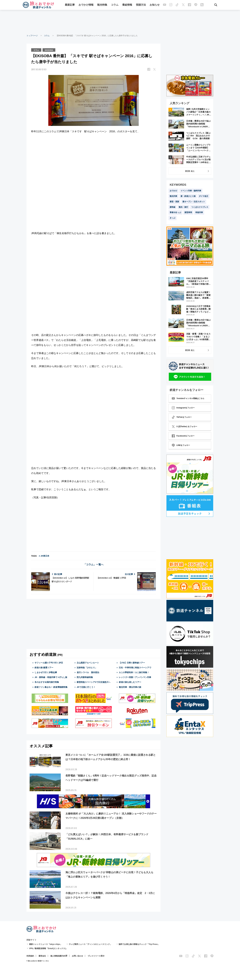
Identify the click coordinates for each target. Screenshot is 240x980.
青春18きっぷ (175, 212)
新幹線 (173, 207)
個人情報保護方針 (58, 956)
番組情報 (127, 5)
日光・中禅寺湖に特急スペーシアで (135, 667)
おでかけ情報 (86, 5)
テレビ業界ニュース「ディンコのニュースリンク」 (90, 944)
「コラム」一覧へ (94, 564)
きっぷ (173, 218)
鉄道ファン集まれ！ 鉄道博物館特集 (51, 687)
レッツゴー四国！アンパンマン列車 (135, 677)
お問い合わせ (77, 956)
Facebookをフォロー (183, 436)
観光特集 (102, 5)
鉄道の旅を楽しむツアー (130, 682)
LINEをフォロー (181, 445)
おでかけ (173, 191)
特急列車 (199, 212)
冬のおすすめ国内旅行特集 (47, 682)
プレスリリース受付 (96, 956)
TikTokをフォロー (182, 417)
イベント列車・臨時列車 (191, 191)
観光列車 (173, 196)
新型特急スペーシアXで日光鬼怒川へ (94, 682)
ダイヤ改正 (204, 196)
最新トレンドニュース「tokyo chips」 (46, 944)
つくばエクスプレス (200, 207)
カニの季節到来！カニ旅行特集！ (134, 672)
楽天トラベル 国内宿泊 (88, 672)
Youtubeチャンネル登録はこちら (188, 398)
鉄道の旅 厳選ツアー (44, 667)
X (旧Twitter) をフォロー (184, 427)
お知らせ (155, 5)
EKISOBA (49, 50)
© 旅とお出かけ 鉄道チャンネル (38, 961)
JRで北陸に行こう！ (86, 687)
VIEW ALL (190, 171)
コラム (115, 5)
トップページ (32, 36)
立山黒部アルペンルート (88, 662)
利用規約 (30, 956)
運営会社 (42, 956)
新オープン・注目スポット (194, 202)
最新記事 (70, 5)
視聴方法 (141, 5)
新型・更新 (174, 202)
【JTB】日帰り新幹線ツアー (132, 662)
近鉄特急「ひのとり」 (87, 667)
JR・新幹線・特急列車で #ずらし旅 (51, 677)
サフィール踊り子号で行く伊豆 (49, 662)
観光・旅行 (183, 207)
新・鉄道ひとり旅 (188, 196)
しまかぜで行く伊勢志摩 (46, 672)
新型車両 (188, 212)
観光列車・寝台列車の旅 (130, 687)
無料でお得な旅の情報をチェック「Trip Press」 (139, 944)
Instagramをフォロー (183, 408)
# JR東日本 (44, 556)
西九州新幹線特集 (85, 677)
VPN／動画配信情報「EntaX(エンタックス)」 (48, 948)
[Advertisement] (120, 22)
